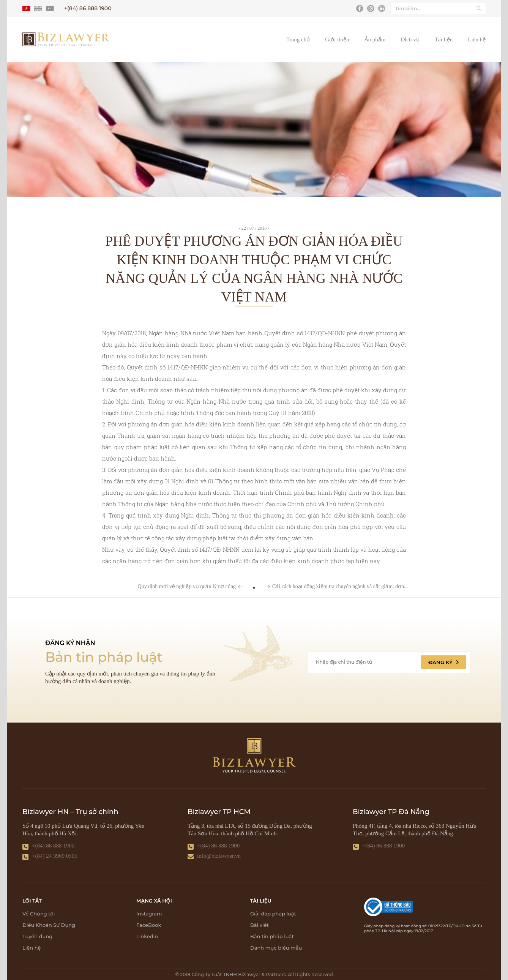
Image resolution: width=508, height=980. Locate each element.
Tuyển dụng (37, 936)
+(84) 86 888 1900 (53, 846)
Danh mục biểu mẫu (276, 948)
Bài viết (260, 925)
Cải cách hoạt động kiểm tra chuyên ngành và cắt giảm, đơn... (340, 587)
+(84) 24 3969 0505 (55, 856)
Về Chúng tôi (39, 914)
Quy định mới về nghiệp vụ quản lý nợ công (187, 587)
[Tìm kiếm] (479, 8)
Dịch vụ (410, 39)
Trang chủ (298, 39)
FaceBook (149, 925)
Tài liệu (444, 39)
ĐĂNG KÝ (443, 662)
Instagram (149, 914)
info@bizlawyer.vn (219, 856)
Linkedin (147, 936)
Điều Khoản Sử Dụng (49, 925)
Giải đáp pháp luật (273, 914)
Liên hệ (477, 39)
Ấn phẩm (375, 39)
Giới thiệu (337, 39)
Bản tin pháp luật (272, 936)
